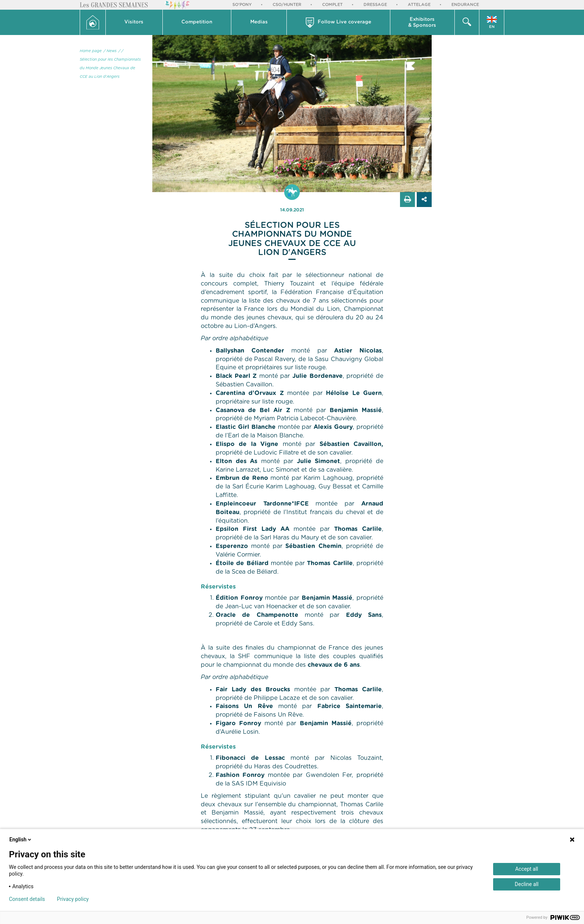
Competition (197, 22)
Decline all (527, 884)
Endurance (465, 5)
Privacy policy (73, 899)
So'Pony (242, 5)
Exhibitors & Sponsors (422, 23)
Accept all (527, 869)
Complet (332, 5)
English (21, 839)
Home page (91, 51)
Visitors (134, 22)
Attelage (419, 5)
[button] (134, 22)
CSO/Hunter (287, 5)
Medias (259, 22)
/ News (110, 51)
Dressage (375, 5)
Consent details (27, 899)
